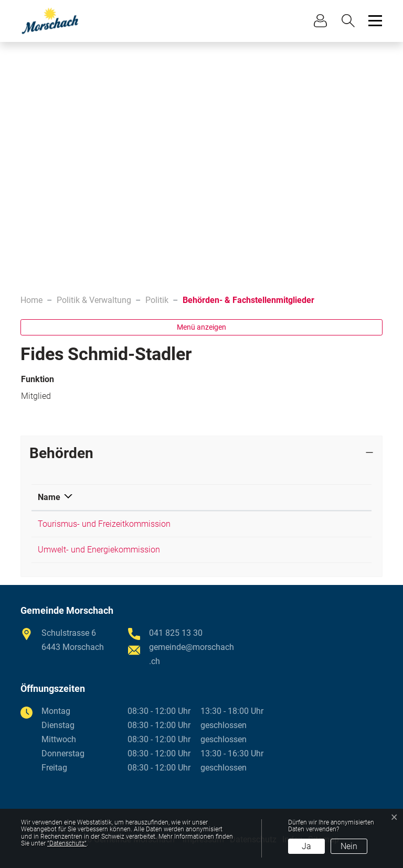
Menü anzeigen (201, 327)
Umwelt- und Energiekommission (99, 550)
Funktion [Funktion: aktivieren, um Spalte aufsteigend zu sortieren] (300, 497)
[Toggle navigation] (374, 21)
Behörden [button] (61, 453)
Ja (306, 846)
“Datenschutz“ (67, 843)
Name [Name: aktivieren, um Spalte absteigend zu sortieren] (49, 497)
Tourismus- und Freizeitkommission (104, 524)
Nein (349, 846)
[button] (351, 21)
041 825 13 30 (176, 633)
